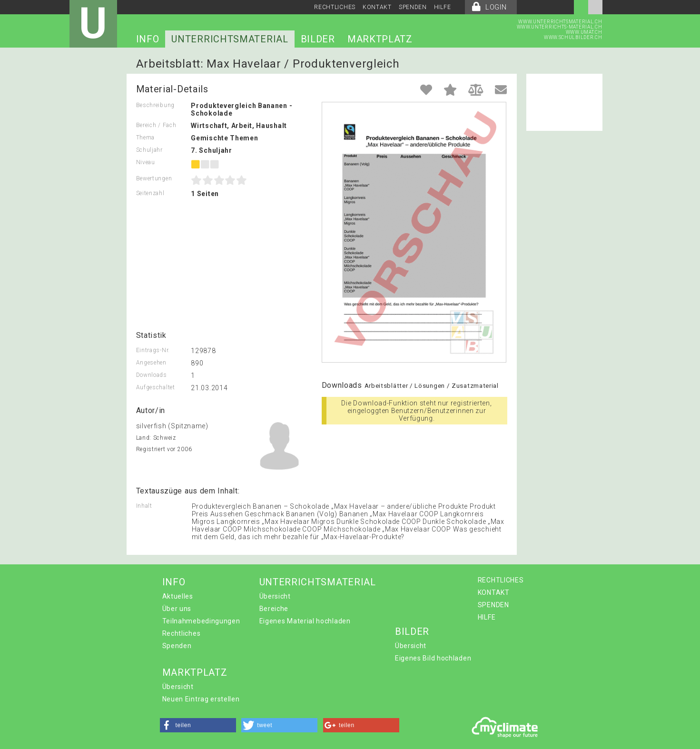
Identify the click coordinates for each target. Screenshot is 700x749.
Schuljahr (149, 150)
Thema (146, 138)
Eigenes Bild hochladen (433, 658)
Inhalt (144, 506)
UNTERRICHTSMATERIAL (230, 39)
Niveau (146, 162)
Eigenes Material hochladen (305, 621)
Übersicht (275, 596)
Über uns (177, 609)
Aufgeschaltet (156, 387)
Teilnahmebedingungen (201, 621)
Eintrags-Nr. (153, 350)
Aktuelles (178, 596)
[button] (198, 725)
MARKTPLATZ (380, 39)
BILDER (318, 39)
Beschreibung (155, 105)
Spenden (177, 646)
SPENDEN (413, 7)
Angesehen (151, 363)
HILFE (443, 7)
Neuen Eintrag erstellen (201, 699)
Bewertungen (154, 178)
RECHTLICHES (335, 7)
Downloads (152, 375)
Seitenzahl (150, 193)
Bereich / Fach (156, 125)
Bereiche (274, 609)
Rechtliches (182, 633)
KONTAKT (377, 7)
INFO (148, 39)
